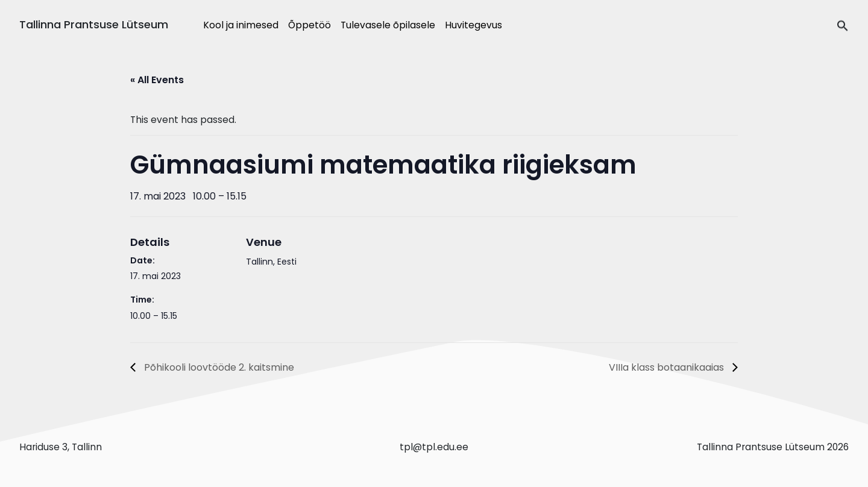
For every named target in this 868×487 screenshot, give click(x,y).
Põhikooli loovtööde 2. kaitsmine (218, 367)
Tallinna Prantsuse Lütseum (94, 24)
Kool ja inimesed (241, 25)
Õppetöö (310, 25)
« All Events (157, 80)
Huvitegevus (473, 25)
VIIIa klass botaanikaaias (668, 367)
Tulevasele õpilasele (388, 25)
